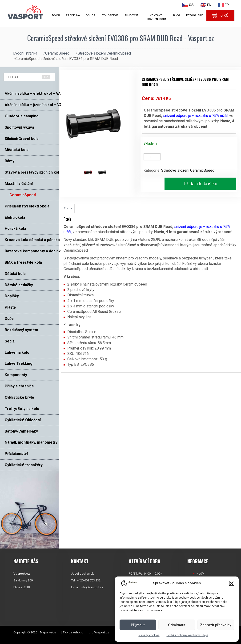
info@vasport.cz (92, 587)
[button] (232, 583)
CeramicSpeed (57, 53)
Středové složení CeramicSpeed (104, 53)
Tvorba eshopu (73, 632)
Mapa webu (48, 632)
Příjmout (138, 625)
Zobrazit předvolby (216, 625)
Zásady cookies (149, 635)
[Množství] (152, 157)
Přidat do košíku (200, 184)
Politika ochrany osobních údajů (187, 635)
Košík (200, 574)
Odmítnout (177, 625)
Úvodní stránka (25, 53)
